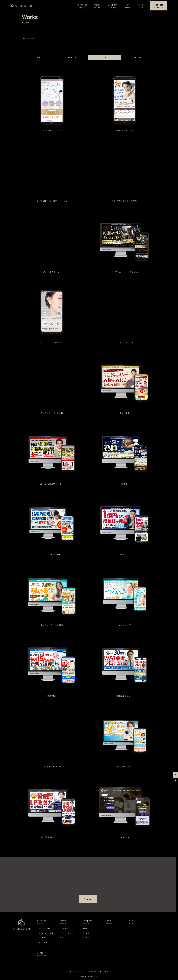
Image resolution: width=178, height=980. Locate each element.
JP (176, 775)
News (128, 6)
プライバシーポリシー (76, 972)
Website (72, 57)
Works (97, 6)
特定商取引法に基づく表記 (98, 972)
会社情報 (86, 933)
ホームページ (65, 928)
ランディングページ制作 (46, 933)
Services (83, 6)
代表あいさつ (88, 928)
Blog (141, 6)
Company (113, 6)
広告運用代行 (42, 938)
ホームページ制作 (43, 928)
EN (176, 781)
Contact (159, 6)
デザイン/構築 (42, 942)
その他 (62, 938)
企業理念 (86, 938)
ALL (39, 57)
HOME (25, 39)
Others (138, 57)
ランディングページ (67, 933)
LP (105, 57)
